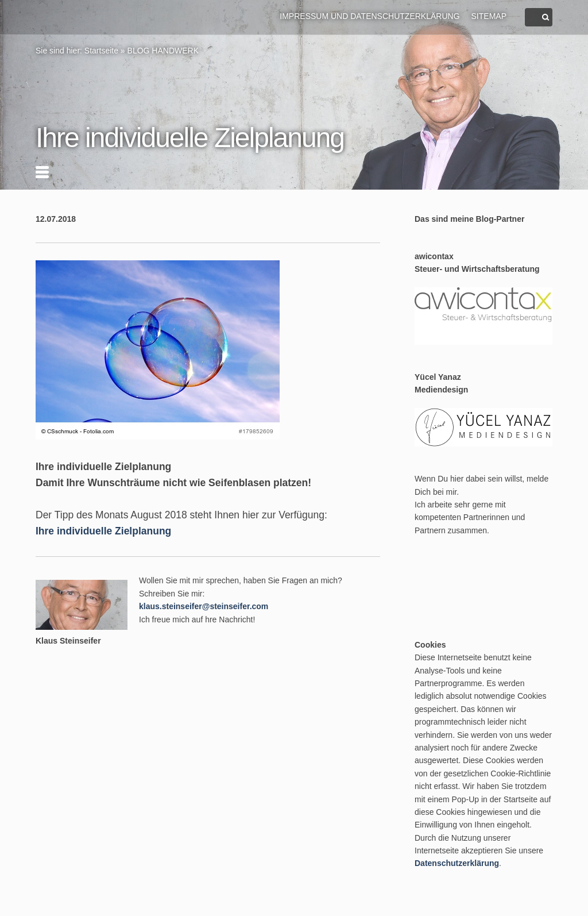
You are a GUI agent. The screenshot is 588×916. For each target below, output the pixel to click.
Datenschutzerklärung (457, 863)
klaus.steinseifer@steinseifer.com (204, 606)
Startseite (101, 51)
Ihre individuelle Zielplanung (103, 531)
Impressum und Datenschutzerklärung (370, 16)
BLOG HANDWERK (163, 51)
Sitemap (489, 16)
